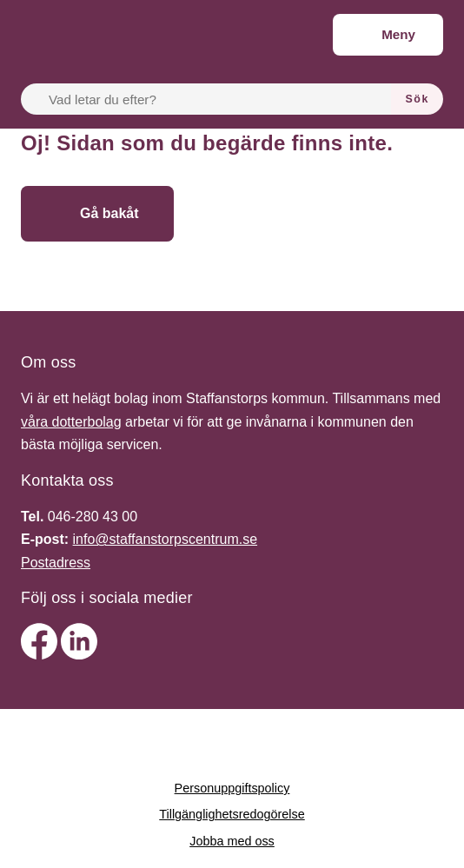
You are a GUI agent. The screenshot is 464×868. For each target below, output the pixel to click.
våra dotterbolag (71, 422)
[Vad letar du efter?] (216, 99)
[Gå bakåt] (97, 214)
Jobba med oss (232, 841)
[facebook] (41, 655)
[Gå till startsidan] (301, 214)
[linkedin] (79, 655)
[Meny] (388, 35)
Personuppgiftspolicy (232, 788)
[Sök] (417, 99)
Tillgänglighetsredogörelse (232, 814)
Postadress (56, 563)
